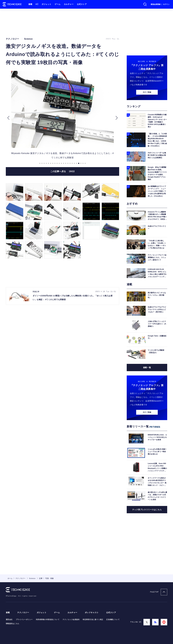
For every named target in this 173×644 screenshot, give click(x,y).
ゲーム (58, 4)
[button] (8, 118)
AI (37, 4)
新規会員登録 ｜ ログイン (160, 4)
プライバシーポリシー (24, 620)
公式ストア (82, 4)
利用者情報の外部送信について (48, 620)
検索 (145, 4)
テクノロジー (23, 613)
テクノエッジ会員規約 (71, 620)
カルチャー (69, 4)
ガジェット (46, 4)
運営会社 (9, 620)
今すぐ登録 (147, 92)
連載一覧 (147, 367)
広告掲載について (113, 620)
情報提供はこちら (13, 624)
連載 (30, 4)
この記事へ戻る (63, 171)
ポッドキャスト (92, 613)
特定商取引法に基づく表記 (93, 620)
